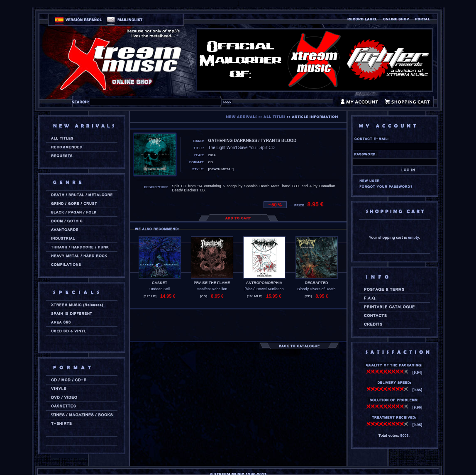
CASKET (160, 283)
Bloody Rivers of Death (316, 289)
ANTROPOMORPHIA (264, 283)
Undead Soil (160, 289)
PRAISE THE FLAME (212, 283)
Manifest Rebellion (212, 289)
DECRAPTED (316, 283)
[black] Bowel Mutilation (264, 289)
